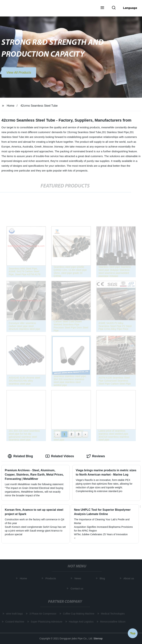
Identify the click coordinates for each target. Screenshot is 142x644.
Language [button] (130, 8)
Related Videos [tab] (60, 456)
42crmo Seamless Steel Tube (39, 106)
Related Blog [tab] (20, 456)
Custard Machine (14, 622)
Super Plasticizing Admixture (46, 622)
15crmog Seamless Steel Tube (84, 132)
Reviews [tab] (96, 456)
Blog (103, 578)
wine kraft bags (14, 614)
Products (51, 578)
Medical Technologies (112, 614)
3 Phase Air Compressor (42, 614)
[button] (102, 8)
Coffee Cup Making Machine (78, 614)
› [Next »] (85, 434)
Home (11, 106)
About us (129, 578)
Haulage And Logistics (81, 622)
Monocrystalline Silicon (112, 622)
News (78, 578)
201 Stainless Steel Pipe (115, 132)
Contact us (78, 588)
